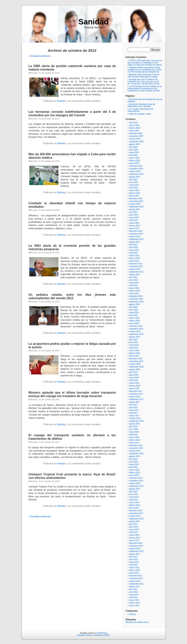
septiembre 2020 (136, 302)
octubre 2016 (135, 418)
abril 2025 (133, 155)
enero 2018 (134, 388)
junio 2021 (134, 280)
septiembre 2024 (136, 174)
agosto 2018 (134, 369)
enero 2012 (134, 573)
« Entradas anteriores (40, 56)
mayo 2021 (134, 283)
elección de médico (134, 622)
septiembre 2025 (136, 142)
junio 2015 (134, 462)
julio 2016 (133, 426)
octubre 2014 (135, 483)
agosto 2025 (134, 144)
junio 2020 (134, 310)
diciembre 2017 (136, 391)
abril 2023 (133, 220)
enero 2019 (134, 356)
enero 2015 (134, 475)
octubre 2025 (135, 139)
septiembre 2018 (136, 367)
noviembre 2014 (136, 481)
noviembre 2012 (136, 546)
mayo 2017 (134, 410)
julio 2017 (133, 405)
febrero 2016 (135, 440)
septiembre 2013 (136, 519)
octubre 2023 (135, 204)
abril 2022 (133, 253)
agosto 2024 (134, 177)
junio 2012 (134, 559)
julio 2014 (133, 492)
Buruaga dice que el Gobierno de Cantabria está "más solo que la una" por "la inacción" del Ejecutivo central (144, 81)
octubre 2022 (135, 237)
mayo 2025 (134, 152)
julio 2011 (133, 589)
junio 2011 (134, 592)
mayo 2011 (134, 595)
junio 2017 (134, 407)
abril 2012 (133, 565)
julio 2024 (133, 180)
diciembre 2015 (136, 445)
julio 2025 (133, 147)
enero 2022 (134, 261)
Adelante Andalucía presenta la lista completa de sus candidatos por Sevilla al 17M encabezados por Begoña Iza (144, 70)
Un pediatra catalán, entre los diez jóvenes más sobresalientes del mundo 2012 (72, 296)
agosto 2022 (134, 242)
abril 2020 (133, 315)
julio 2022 (133, 245)
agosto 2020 (134, 304)
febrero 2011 (135, 603)
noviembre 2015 (136, 448)
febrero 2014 (135, 505)
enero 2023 (134, 228)
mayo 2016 (134, 432)
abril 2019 (133, 348)
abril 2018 (133, 380)
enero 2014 (134, 508)
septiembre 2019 (136, 334)
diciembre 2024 (136, 166)
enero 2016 (134, 443)
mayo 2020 (134, 313)
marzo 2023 (134, 223)
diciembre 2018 (136, 359)
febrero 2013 (135, 538)
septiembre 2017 (136, 399)
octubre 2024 (135, 171)
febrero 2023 (135, 226)
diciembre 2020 (136, 296)
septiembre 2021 (136, 272)
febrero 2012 (135, 570)
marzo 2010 (134, 606)
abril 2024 (133, 188)
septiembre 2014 (136, 486)
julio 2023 (133, 212)
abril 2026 (133, 123)
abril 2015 (133, 467)
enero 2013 (134, 540)
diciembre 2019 (136, 326)
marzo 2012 (134, 568)
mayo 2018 (134, 378)
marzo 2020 (134, 318)
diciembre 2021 (136, 264)
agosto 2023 (134, 209)
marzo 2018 (134, 383)
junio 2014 (134, 494)
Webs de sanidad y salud (140, 114)
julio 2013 (133, 524)
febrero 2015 (135, 473)
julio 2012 (133, 557)
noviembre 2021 (136, 266)
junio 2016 (134, 429)
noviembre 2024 (136, 169)
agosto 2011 (134, 587)
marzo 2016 (134, 437)
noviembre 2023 (136, 201)
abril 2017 (133, 413)
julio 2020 (133, 307)
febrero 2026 (135, 128)
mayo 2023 (134, 218)
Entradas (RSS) (84, 635)
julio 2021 (133, 277)
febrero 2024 (135, 193)
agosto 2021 (134, 275)
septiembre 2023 (136, 207)
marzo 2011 (134, 600)
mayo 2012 (134, 562)
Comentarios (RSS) (101, 635)
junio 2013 (134, 527)
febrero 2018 (135, 386)
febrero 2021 (135, 291)
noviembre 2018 (136, 361)
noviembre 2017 (136, 394)
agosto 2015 (134, 456)
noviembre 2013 (136, 513)
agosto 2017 (134, 402)
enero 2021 (134, 294)
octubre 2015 (135, 451)
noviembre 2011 (136, 578)
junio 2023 (134, 215)
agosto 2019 (134, 337)
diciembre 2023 (136, 199)
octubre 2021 (135, 269)
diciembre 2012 (136, 543)
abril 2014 (133, 500)
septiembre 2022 (136, 239)
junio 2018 (134, 375)
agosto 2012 (134, 554)
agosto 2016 (134, 424)
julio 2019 (133, 340)
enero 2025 (134, 163)
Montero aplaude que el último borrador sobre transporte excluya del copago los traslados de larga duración (72, 394)
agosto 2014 (134, 489)
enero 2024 (134, 196)
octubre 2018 (135, 364)
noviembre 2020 (136, 299)
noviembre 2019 (136, 329)
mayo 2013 (134, 530)
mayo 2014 (134, 497)
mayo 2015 (134, 464)
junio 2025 (134, 150)
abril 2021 (133, 285)
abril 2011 (133, 597)
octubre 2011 (135, 581)
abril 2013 (133, 532)
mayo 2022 (134, 250)
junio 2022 (134, 247)
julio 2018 (133, 372)
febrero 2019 (135, 353)
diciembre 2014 (136, 478)
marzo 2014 (134, 502)
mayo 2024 (134, 185)
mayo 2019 (134, 345)
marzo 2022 (134, 256)
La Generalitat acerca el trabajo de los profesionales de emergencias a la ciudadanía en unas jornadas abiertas (145, 88)
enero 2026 (134, 131)
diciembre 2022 (136, 231)
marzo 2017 (134, 416)
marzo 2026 (134, 125)
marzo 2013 (134, 535)
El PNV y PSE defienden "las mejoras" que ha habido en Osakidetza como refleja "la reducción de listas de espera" (145, 63)
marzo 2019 (134, 350)
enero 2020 (134, 323)
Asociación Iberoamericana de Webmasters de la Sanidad (141, 105)
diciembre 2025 (136, 133)
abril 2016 (133, 435)
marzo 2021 (134, 288)
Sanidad (94, 22)
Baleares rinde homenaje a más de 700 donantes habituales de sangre (143, 76)
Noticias (61, 101)
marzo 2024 (134, 190)
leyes (146, 622)
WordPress (102, 633)
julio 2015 (133, 459)
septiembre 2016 (136, 421)
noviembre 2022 (136, 234)
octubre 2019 (135, 331)
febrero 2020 (135, 321)
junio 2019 (134, 342)
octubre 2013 (135, 516)
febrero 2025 (135, 161)
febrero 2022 (135, 258)
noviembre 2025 (136, 136)
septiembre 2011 (136, 584)
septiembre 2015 (136, 454)
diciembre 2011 (136, 576)
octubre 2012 (135, 549)
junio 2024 (134, 182)
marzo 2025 (134, 158)
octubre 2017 (135, 397)
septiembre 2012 (136, 551)
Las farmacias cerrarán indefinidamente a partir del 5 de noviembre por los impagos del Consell (72, 113)
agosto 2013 (134, 521)
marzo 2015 (134, 470)
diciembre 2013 (136, 511)
